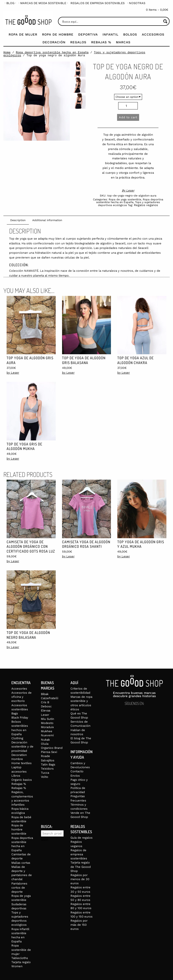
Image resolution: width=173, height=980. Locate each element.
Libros (16, 776)
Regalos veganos (146, 205)
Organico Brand (52, 748)
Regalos (78, 42)
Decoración (54, 42)
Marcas (123, 42)
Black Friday (20, 718)
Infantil (110, 34)
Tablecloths (20, 958)
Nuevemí (47, 735)
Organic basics (22, 780)
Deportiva (88, 34)
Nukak (45, 740)
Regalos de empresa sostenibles (98, 3)
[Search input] (111, 21)
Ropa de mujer (23, 34)
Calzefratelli (50, 698)
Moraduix (47, 727)
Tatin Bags (48, 764)
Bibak (45, 694)
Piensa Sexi (49, 752)
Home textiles (21, 763)
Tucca (45, 773)
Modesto (47, 723)
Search (45, 840)
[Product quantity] (128, 106)
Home (7, 52)
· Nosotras (136, 3)
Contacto (77, 771)
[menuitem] (10, 3)
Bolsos (130, 34)
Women (17, 966)
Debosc (46, 706)
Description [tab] (18, 220)
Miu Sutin (48, 719)
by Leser (13, 373)
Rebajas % (101, 42)
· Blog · (10, 3)
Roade (45, 756)
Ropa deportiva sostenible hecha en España (52, 52)
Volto (45, 777)
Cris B (45, 702)
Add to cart (128, 117)
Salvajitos (48, 760)
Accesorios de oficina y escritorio (21, 697)
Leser (130, 190)
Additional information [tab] (47, 220)
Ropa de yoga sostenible (125, 199)
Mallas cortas (21, 863)
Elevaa (46, 710)
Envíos (75, 776)
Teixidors (47, 769)
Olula (45, 744)
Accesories (19, 689)
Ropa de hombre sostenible (19, 829)
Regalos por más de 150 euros (79, 925)
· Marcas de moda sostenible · (43, 3)
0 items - (157, 10)
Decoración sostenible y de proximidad (22, 746)
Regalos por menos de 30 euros (80, 879)
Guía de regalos (81, 838)
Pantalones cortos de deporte (19, 888)
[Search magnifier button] (165, 21)
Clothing (17, 738)
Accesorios (153, 34)
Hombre (17, 759)
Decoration (19, 755)
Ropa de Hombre (58, 34)
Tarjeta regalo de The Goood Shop (81, 867)
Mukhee (47, 731)
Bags (15, 713)
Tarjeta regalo (21, 962)
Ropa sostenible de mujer (21, 950)
